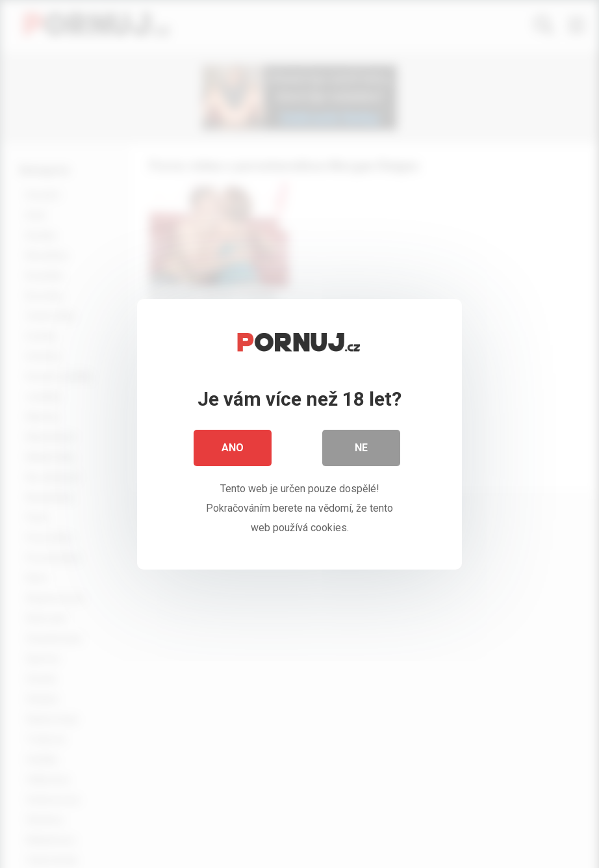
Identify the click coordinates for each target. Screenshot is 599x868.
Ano (233, 452)
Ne (361, 452)
